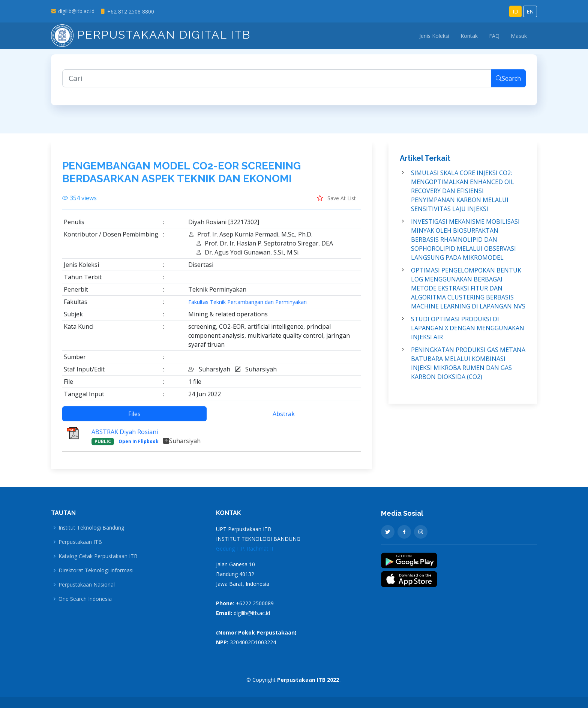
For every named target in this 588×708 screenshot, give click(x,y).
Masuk (519, 36)
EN (530, 11)
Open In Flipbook (139, 445)
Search (508, 82)
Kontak (469, 36)
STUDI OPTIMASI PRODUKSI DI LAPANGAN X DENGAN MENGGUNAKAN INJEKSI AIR (468, 332)
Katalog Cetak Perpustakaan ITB (98, 556)
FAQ (494, 36)
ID (515, 11)
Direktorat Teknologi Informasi (96, 570)
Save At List (336, 202)
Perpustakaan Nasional (87, 585)
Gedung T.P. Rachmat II (244, 549)
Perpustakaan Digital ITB (151, 35)
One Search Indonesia (85, 599)
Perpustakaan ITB (80, 542)
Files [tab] (134, 418)
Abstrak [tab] (284, 418)
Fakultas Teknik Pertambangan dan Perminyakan (247, 306)
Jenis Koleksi (434, 36)
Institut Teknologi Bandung (91, 528)
